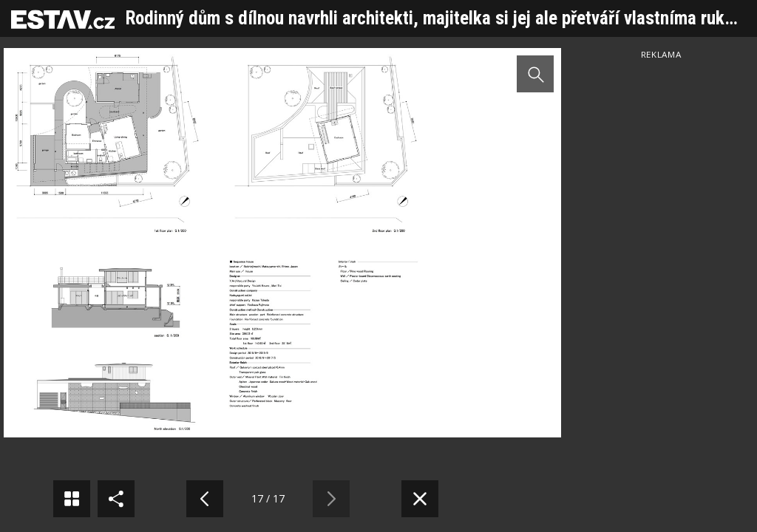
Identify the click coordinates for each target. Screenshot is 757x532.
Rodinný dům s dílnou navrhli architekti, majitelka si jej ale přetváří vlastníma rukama (441, 18)
